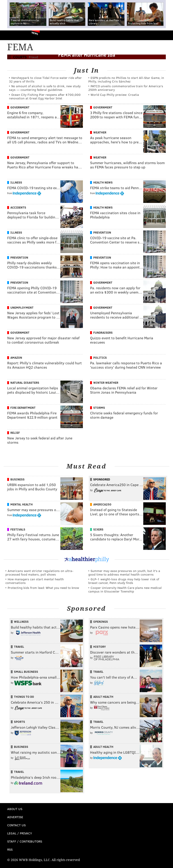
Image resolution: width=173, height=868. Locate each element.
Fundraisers (103, 333)
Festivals (18, 529)
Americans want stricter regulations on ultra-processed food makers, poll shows (39, 573)
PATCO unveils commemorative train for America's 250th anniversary (126, 88)
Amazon (16, 358)
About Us (15, 809)
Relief (15, 433)
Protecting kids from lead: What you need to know (43, 588)
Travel (19, 647)
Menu (166, 35)
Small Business (26, 672)
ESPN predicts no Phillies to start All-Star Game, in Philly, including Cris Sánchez (126, 79)
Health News (103, 182)
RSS (10, 849)
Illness (16, 182)
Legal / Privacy (20, 833)
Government (20, 107)
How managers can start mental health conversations (35, 581)
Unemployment (22, 308)
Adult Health (103, 697)
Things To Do (24, 697)
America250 (102, 504)
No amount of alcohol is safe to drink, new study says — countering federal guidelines (45, 88)
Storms (99, 408)
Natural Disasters (25, 383)
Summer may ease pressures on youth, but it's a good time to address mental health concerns (124, 573)
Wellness (21, 622)
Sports (19, 722)
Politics (100, 358)
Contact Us (16, 825)
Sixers (98, 529)
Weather (100, 132)
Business (17, 479)
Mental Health (22, 504)
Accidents (18, 207)
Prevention (102, 232)
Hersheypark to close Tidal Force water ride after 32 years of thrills (45, 79)
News (35, 33)
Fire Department (23, 408)
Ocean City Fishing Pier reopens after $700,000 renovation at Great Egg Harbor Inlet (45, 96)
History (100, 647)
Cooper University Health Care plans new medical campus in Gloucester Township (125, 589)
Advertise (15, 817)
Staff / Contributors (25, 841)
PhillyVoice (11, 35)
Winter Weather (106, 383)
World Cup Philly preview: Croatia (115, 95)
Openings (101, 622)
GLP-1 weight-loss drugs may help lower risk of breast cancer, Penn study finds (124, 581)
